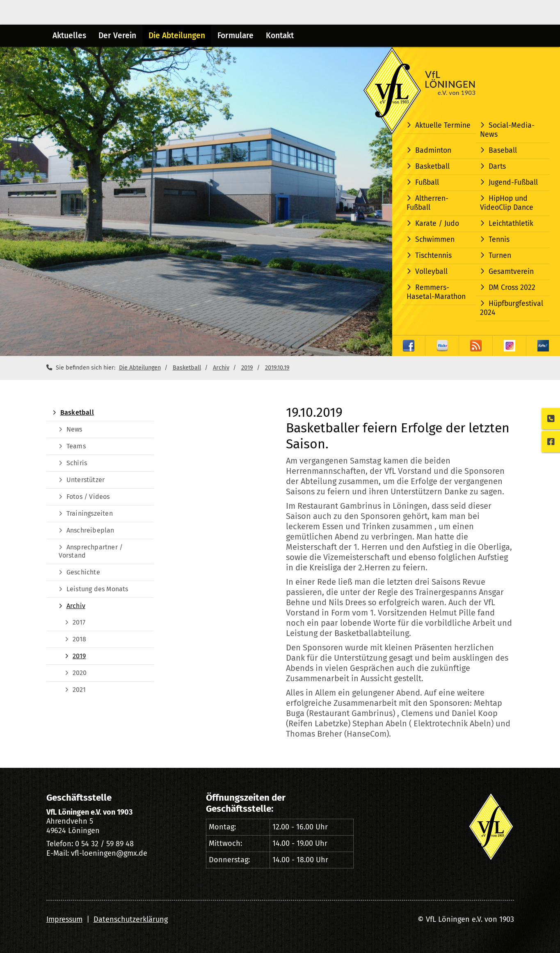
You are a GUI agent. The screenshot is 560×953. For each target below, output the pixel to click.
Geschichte (83, 572)
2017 (79, 622)
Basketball (432, 166)
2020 (80, 673)
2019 (247, 368)
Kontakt (280, 36)
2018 (80, 639)
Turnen (500, 256)
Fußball (427, 183)
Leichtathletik (511, 224)
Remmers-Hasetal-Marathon (436, 292)
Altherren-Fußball (427, 203)
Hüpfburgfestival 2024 (512, 308)
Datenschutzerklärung (131, 919)
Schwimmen (435, 240)
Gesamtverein (511, 272)
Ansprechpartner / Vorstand (91, 551)
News (74, 429)
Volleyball (431, 272)
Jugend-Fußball (513, 183)
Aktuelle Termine (443, 125)
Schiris (77, 463)
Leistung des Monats (97, 589)
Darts (497, 166)
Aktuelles (69, 36)
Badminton (433, 150)
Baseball (503, 150)
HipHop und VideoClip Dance (507, 203)
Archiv (221, 368)
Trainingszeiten (90, 513)
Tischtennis (433, 256)
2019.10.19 (277, 368)
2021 (79, 690)
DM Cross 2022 (512, 288)
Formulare (235, 36)
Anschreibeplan (90, 530)
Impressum (64, 919)
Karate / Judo (437, 224)
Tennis (499, 240)
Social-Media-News (507, 130)
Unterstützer (86, 480)
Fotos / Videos (88, 497)
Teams (76, 446)
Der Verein (117, 36)
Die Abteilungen (177, 36)
